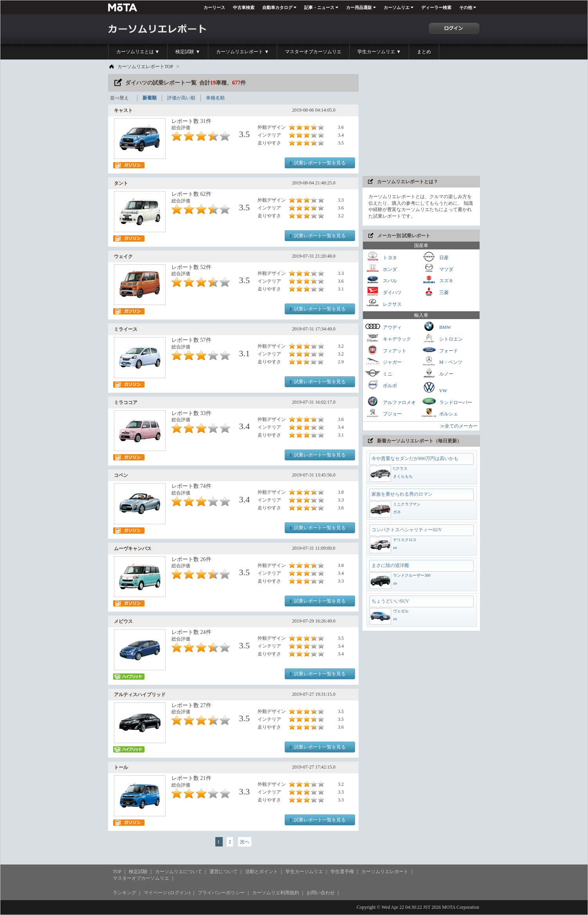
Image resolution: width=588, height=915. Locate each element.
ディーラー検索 (436, 7)
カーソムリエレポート (385, 872)
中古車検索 (244, 7)
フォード (440, 350)
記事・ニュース (319, 7)
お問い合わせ (321, 893)
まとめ (424, 52)
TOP (117, 872)
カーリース (214, 7)
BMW (436, 326)
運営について (224, 872)
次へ (245, 842)
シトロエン (442, 338)
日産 (435, 257)
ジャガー (383, 361)
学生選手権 (342, 872)
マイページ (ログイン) (167, 893)
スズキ (437, 280)
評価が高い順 (181, 98)
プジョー (383, 413)
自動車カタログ (277, 7)
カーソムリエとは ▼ (138, 52)
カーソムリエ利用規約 (276, 893)
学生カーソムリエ (304, 872)
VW (434, 387)
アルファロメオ (390, 402)
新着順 (150, 98)
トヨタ (381, 257)
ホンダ (381, 268)
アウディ (383, 326)
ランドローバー (447, 402)
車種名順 (215, 98)
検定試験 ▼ (188, 52)
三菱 (435, 291)
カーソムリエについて (179, 872)
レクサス (383, 303)
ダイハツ (383, 291)
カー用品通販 (359, 7)
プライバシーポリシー (221, 893)
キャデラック (388, 338)
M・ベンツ (442, 361)
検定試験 (138, 872)
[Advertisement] (421, 123)
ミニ (379, 373)
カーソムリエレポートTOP (145, 67)
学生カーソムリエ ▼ (379, 52)
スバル (381, 280)
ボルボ (381, 385)
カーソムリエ (397, 7)
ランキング (124, 893)
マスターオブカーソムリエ (313, 52)
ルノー (437, 373)
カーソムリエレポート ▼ (243, 52)
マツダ (437, 268)
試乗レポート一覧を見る (320, 163)
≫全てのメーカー (459, 426)
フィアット (386, 350)
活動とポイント (262, 872)
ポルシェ (440, 413)
